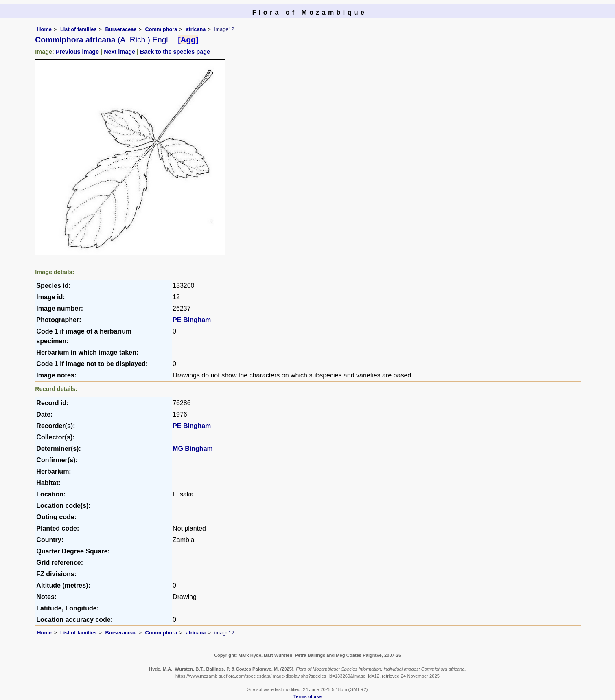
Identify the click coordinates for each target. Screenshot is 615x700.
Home (44, 29)
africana (196, 29)
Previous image (77, 52)
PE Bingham (192, 320)
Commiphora (161, 29)
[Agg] (188, 40)
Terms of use (307, 696)
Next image (119, 52)
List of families (79, 29)
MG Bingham (193, 449)
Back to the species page (175, 52)
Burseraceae (121, 29)
